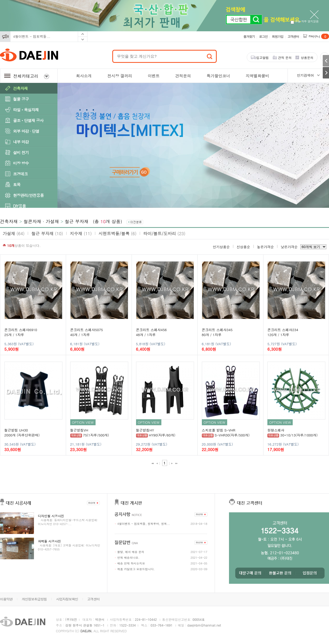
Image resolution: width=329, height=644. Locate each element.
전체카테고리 (27, 76)
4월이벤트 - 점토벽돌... (32, 36)
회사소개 (84, 76)
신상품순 (243, 247)
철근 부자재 (77, 221)
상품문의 (307, 57)
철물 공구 (21, 99)
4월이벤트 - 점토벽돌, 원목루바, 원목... (144, 524)
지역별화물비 (257, 76)
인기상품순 (221, 247)
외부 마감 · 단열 (26, 131)
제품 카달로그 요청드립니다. (136, 569)
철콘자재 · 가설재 (41, 221)
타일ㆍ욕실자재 (26, 110)
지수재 (81, 233)
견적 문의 (285, 57)
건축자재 (20, 88)
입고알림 (262, 57)
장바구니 (319, 36)
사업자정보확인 (67, 599)
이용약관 (6, 599)
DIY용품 (19, 206)
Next (83, 39)
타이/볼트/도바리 (164, 233)
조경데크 (20, 174)
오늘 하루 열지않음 (305, 21)
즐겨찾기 (249, 36)
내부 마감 (21, 142)
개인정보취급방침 (34, 599)
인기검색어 (305, 75)
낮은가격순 (289, 247)
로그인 (263, 36)
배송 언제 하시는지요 (131, 563)
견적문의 (183, 76)
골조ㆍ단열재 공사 (28, 120)
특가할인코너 (218, 76)
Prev (83, 34)
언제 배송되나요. (128, 558)
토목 (17, 184)
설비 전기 (21, 152)
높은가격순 (265, 247)
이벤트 (154, 76)
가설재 (14, 233)
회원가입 (278, 36)
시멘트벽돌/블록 (117, 233)
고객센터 (293, 36)
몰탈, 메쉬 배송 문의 (131, 552)
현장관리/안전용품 (28, 195)
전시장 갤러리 (120, 76)
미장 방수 (21, 163)
